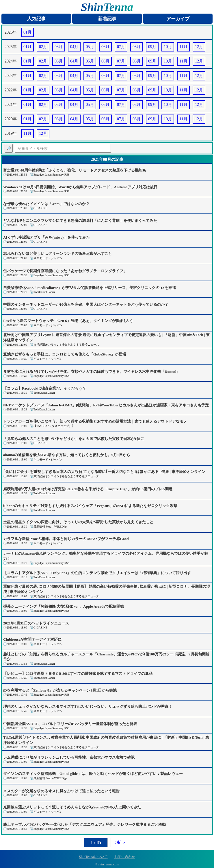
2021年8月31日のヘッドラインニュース (36, 623)
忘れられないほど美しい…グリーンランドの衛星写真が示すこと (58, 254)
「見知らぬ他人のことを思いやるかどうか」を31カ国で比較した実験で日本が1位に (74, 439)
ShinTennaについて (93, 857)
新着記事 (107, 19)
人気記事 (36, 19)
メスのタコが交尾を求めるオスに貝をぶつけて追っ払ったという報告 (61, 791)
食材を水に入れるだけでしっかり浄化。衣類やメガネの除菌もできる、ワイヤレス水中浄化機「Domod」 (92, 372)
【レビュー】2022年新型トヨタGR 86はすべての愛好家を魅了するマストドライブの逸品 (78, 673)
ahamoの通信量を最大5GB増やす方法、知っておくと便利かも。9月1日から (67, 455)
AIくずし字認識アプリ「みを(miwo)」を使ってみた (46, 237)
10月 (168, 47)
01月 (27, 32)
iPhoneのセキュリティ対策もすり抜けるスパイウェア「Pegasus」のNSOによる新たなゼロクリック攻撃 (90, 506)
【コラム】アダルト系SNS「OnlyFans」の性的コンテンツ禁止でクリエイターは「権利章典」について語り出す (97, 573)
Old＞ (120, 842)
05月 (90, 47)
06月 (105, 47)
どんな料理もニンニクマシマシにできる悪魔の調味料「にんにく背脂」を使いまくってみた (80, 221)
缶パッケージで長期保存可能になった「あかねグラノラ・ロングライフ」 (65, 271)
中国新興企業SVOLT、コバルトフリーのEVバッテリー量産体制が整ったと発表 (70, 724)
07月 (121, 47)
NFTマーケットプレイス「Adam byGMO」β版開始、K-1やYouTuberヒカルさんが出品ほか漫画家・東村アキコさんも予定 (106, 405)
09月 (152, 47)
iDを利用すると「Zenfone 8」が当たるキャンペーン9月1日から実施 (60, 690)
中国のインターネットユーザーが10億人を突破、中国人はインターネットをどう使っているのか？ (86, 304)
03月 (59, 47)
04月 (74, 47)
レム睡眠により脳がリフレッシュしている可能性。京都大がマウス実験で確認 (69, 757)
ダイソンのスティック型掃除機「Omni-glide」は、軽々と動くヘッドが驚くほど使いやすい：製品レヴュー (93, 774)
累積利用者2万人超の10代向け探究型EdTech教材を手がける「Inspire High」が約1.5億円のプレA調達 (88, 489)
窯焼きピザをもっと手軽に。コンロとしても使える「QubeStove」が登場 (65, 354)
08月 (137, 47)
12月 (199, 47)
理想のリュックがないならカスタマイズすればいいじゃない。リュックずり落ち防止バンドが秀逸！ (88, 706)
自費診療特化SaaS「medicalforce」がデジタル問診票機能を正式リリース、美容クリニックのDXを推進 (90, 288)
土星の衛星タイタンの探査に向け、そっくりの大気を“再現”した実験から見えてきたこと (78, 522)
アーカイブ (178, 19)
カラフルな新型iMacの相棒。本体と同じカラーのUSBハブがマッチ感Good (66, 539)
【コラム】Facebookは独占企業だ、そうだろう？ (45, 388)
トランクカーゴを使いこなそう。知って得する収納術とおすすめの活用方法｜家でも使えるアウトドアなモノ (95, 421)
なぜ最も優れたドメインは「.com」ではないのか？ (46, 204)
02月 (43, 47)
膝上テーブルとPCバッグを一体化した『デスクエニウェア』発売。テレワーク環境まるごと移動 (84, 824)
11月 (183, 47)
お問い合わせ (125, 857)
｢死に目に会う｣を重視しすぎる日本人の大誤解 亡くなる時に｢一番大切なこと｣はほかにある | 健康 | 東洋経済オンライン (104, 472)
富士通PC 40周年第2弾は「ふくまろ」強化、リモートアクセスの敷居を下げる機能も (75, 170)
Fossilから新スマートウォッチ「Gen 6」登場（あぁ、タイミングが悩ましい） (69, 321)
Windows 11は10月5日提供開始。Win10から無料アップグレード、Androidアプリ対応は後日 (80, 187)
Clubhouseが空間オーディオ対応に (32, 639)
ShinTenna (107, 7)
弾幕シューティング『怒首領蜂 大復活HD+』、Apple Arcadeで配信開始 (64, 606)
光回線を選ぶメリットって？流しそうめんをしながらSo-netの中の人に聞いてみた (72, 807)
